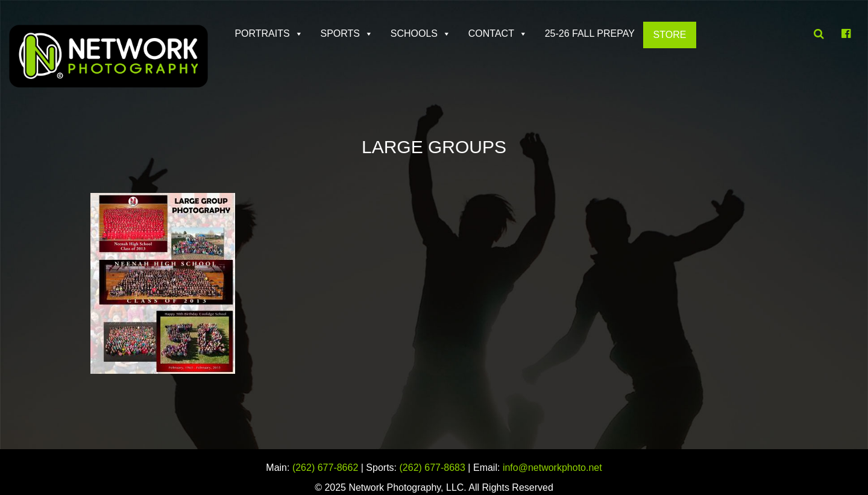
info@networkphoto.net (552, 468)
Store (670, 35)
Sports (340, 33)
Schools (414, 33)
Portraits (262, 33)
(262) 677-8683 (432, 468)
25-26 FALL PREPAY (590, 33)
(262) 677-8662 (325, 468)
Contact (491, 33)
